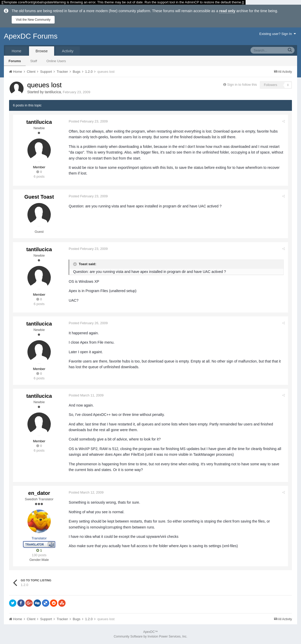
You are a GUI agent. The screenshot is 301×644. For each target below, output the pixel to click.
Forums (15, 61)
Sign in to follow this (242, 85)
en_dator (39, 493)
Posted (88, 121)
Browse (42, 51)
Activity (68, 51)
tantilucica (53, 92)
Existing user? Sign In (278, 34)
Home (16, 51)
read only (227, 11)
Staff (34, 61)
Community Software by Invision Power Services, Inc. (150, 636)
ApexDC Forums (31, 36)
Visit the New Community (33, 20)
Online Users (56, 61)
